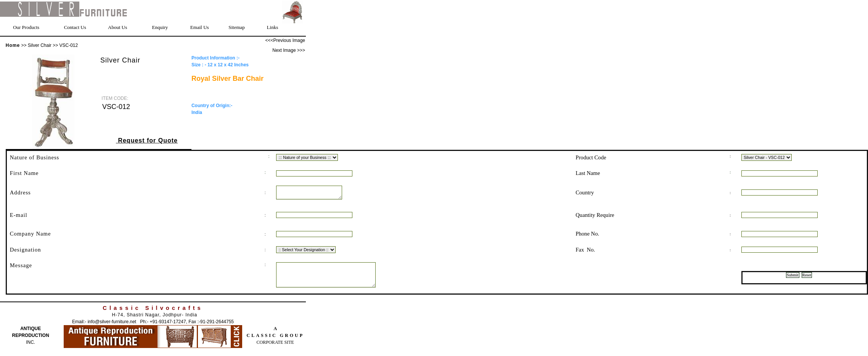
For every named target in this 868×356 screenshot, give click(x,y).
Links (273, 27)
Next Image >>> (289, 50)
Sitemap (237, 27)
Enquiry (160, 27)
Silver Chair (40, 45)
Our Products (26, 27)
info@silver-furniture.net (112, 329)
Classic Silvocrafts (153, 315)
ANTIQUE (31, 335)
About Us (117, 27)
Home (13, 45)
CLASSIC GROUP (275, 342)
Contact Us (75, 27)
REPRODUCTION (31, 342)
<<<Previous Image (285, 40)
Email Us (200, 27)
